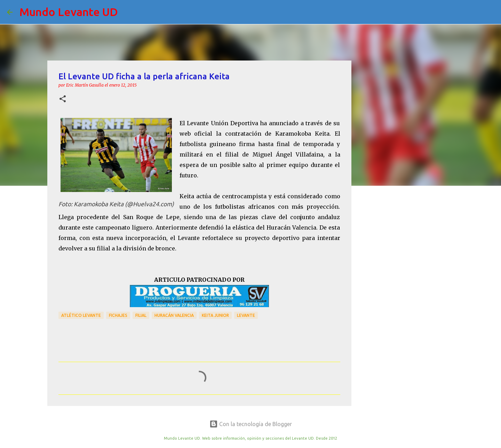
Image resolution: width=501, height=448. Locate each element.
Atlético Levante (81, 315)
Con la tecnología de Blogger (251, 424)
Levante (246, 315)
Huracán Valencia (174, 315)
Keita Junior (215, 315)
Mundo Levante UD (69, 12)
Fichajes (118, 315)
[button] (63, 99)
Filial (141, 315)
